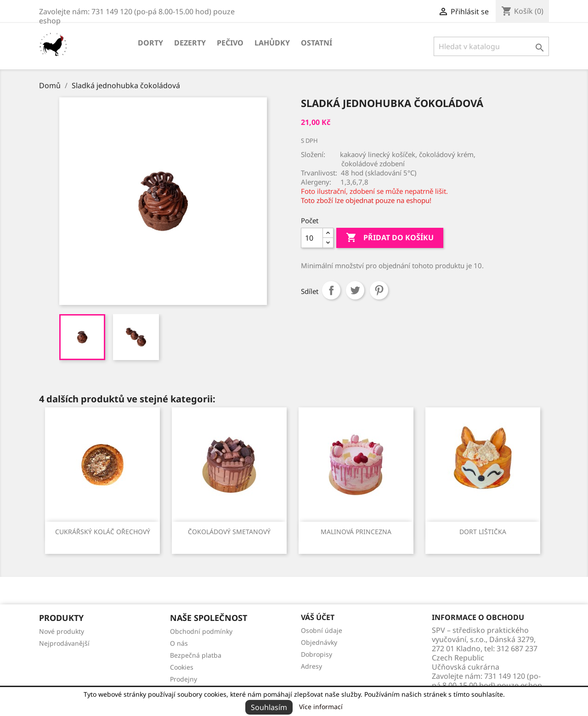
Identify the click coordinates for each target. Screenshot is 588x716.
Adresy (311, 666)
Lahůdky (272, 43)
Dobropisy (317, 654)
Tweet (355, 290)
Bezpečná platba (196, 655)
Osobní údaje (322, 630)
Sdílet (331, 290)
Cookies (182, 667)
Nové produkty (62, 631)
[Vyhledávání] (491, 46)
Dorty (150, 43)
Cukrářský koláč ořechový (103, 532)
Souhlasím (269, 707)
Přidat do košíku (390, 238)
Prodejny (184, 679)
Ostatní (317, 43)
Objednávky (319, 642)
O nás (179, 643)
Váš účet (318, 617)
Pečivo (230, 43)
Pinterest (379, 290)
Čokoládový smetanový (229, 532)
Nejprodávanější (64, 643)
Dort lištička (483, 532)
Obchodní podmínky (201, 631)
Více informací (321, 707)
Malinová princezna (356, 532)
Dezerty (190, 43)
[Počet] (312, 238)
